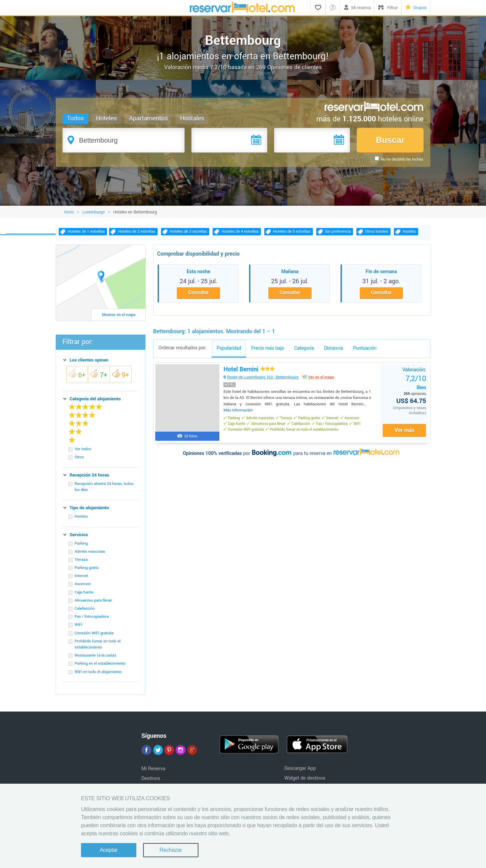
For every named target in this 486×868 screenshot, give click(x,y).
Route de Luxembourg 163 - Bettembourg (264, 381)
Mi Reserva (153, 771)
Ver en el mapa (322, 381)
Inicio (69, 214)
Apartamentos (149, 118)
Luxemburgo (93, 214)
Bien (415, 386)
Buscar (390, 140)
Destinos (151, 781)
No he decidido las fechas (402, 159)
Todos (76, 118)
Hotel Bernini (250, 373)
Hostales (192, 118)
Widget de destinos (305, 780)
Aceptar (109, 850)
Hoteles (107, 118)
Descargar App (300, 771)
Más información (239, 414)
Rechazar (171, 850)
